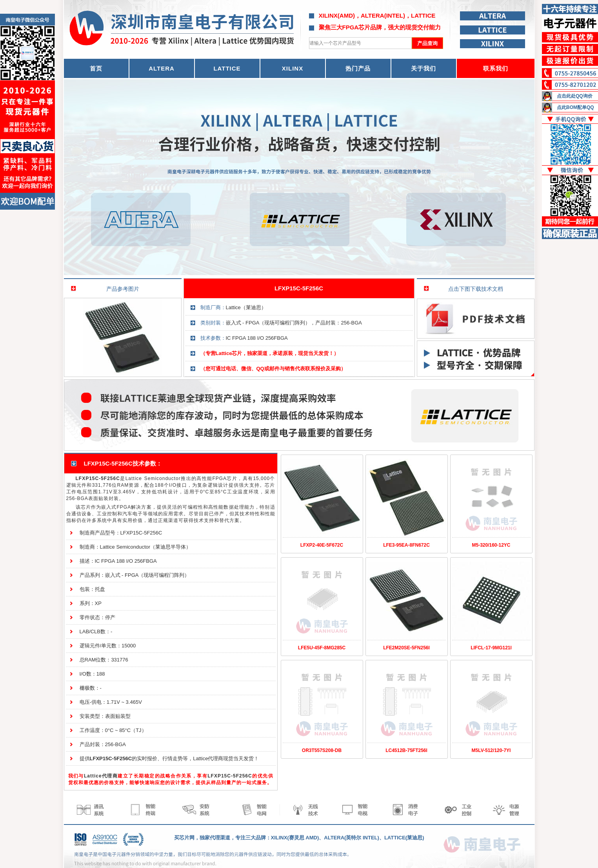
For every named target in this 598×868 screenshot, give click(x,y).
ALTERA (162, 68)
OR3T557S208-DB (322, 750)
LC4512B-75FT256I (406, 750)
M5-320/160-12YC (491, 545)
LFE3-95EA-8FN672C (406, 545)
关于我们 (424, 68)
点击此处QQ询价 (575, 96)
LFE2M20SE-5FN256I (406, 648)
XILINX (293, 68)
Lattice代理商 (101, 776)
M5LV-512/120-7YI (491, 750)
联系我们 (496, 68)
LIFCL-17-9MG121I (491, 648)
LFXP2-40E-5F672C (322, 545)
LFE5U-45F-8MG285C (322, 648)
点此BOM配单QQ (575, 107)
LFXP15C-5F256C (299, 288)
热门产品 (358, 68)
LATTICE (227, 68)
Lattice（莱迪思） (246, 307)
